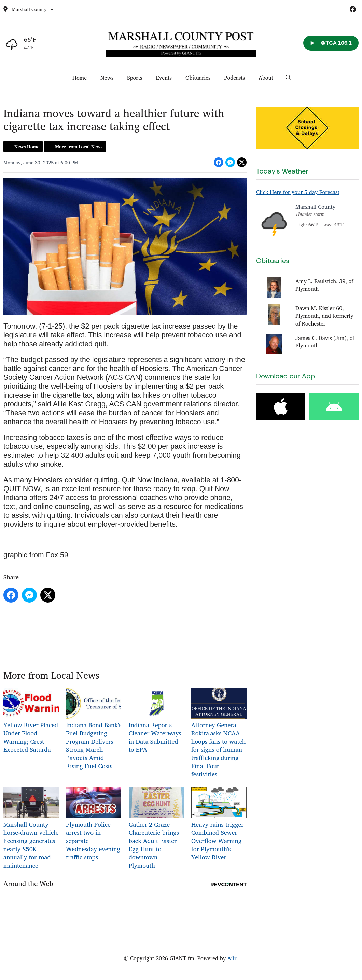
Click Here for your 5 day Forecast (298, 192)
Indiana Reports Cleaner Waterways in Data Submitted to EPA (156, 721)
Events (164, 78)
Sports (135, 78)
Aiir (232, 958)
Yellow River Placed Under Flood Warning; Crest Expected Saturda (31, 721)
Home (80, 78)
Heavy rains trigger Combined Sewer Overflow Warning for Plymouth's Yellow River (219, 825)
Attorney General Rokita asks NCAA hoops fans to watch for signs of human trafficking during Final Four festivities (219, 734)
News (107, 78)
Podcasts (234, 78)
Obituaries (198, 78)
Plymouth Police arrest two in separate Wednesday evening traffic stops (94, 825)
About (266, 78)
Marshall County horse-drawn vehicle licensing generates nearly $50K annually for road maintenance (31, 829)
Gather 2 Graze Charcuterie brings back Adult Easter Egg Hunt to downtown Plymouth (156, 829)
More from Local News (79, 147)
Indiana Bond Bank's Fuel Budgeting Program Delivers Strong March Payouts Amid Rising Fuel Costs (94, 729)
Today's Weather (282, 171)
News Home (27, 147)
